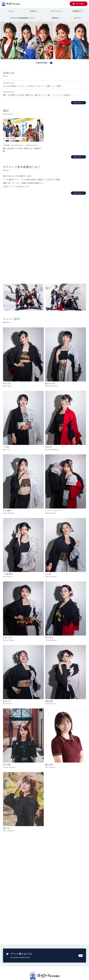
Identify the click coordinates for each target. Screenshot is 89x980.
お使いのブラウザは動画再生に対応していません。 (44, 236)
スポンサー (78, 18)
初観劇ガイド (78, 11)
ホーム (11, 11)
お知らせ (33, 11)
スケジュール (56, 11)
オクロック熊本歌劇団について (22, 18)
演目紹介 (56, 18)
